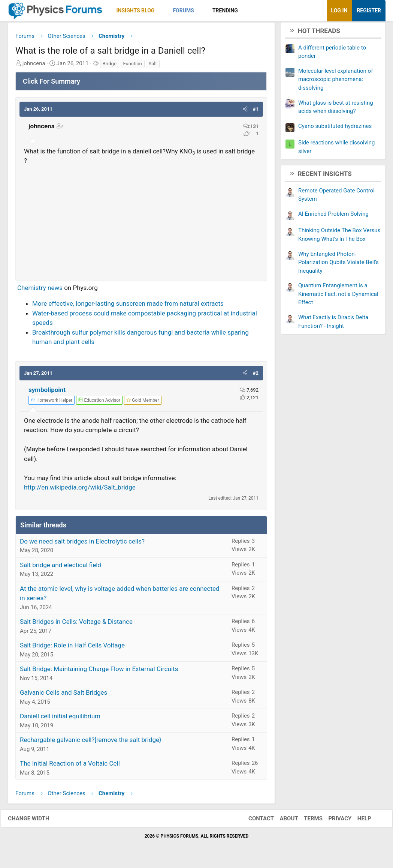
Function (133, 66)
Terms (306, 821)
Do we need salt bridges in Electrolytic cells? (82, 544)
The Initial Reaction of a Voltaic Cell (70, 766)
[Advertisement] (141, 222)
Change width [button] (35, 821)
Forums (183, 11)
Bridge (110, 66)
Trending (225, 11)
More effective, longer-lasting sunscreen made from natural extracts (128, 306)
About (282, 821)
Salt (152, 66)
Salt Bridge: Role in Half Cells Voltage (72, 648)
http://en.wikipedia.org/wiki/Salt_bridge (80, 490)
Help (358, 821)
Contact (254, 821)
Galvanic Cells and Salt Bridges (64, 695)
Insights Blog (136, 11)
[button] (161, 11)
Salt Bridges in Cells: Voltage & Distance (76, 624)
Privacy (333, 821)
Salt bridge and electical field (61, 568)
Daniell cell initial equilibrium (60, 719)
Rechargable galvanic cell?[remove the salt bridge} (91, 742)
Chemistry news (40, 290)
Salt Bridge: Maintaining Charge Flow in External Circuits (99, 671)
